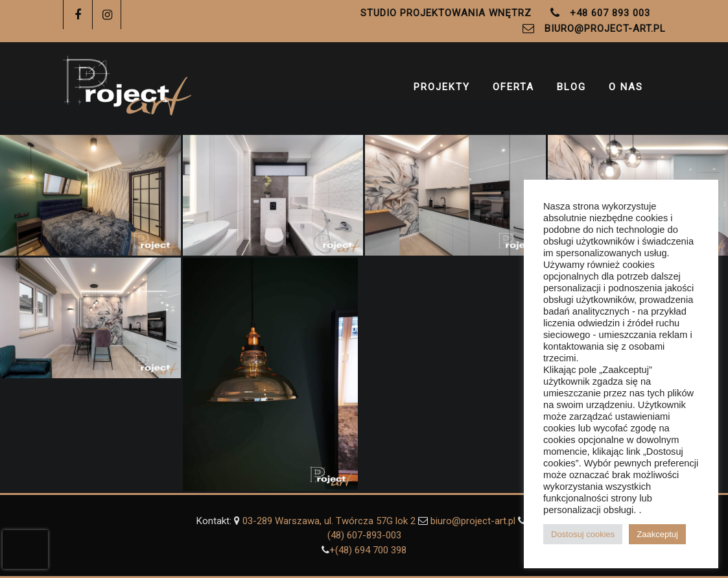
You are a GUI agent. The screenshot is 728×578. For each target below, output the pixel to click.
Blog (571, 90)
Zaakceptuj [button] (657, 534)
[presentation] (25, 549)
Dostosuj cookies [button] (583, 534)
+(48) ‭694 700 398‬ (368, 550)
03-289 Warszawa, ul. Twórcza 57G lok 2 (330, 521)
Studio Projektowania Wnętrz (446, 13)
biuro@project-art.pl (605, 29)
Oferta (513, 90)
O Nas (626, 90)
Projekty (442, 90)
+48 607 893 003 (610, 13)
